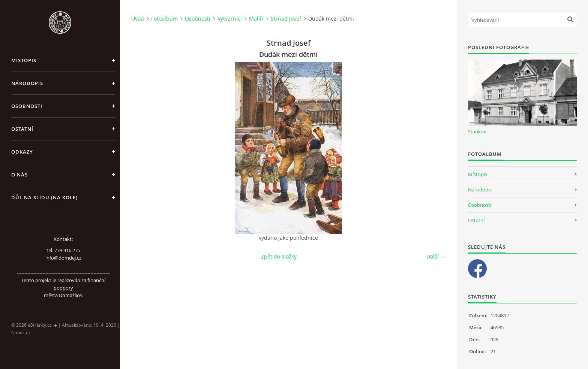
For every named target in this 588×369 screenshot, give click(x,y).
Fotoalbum (164, 19)
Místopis (24, 60)
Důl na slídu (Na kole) (44, 197)
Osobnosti (27, 106)
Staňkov (477, 131)
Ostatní (22, 129)
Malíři (256, 19)
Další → (436, 256)
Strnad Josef (286, 19)
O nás (19, 175)
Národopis (27, 83)
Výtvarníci (230, 19)
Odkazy (22, 152)
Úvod (138, 19)
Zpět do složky (279, 256)
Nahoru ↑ (21, 332)
